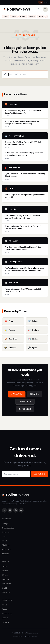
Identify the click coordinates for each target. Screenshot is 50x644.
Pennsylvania (7, 549)
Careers (5, 618)
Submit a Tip (7, 613)
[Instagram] (16, 510)
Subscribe (39, 474)
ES (47, 2)
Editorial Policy (18, 637)
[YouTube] (21, 510)
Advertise (6, 622)
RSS (27, 637)
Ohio (4, 536)
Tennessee (6, 532)
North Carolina (8, 528)
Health (41, 17)
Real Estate (6, 584)
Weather (23, 17)
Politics (14, 17)
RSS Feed (25, 409)
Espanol (35, 637)
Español (34, 394)
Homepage (17, 394)
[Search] (39, 9)
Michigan (6, 545)
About (4, 605)
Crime (6, 17)
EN (41, 2)
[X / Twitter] (4, 510)
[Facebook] (10, 510)
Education (6, 592)
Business (32, 17)
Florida (5, 541)
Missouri (5, 554)
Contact (5, 609)
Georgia (5, 524)
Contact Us (25, 402)
